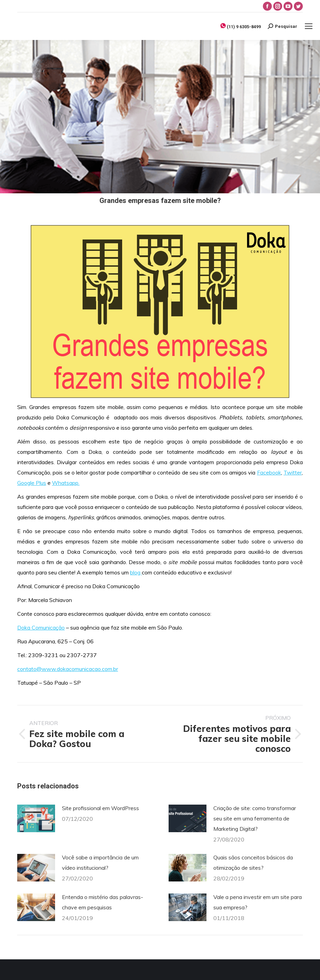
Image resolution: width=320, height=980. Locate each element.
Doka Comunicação (41, 627)
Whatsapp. (66, 483)
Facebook (269, 472)
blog (136, 572)
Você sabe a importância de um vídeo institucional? (100, 862)
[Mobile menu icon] (309, 26)
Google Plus (32, 483)
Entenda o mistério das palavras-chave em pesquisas (103, 902)
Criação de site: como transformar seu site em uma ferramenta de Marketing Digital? (255, 818)
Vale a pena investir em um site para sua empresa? (258, 902)
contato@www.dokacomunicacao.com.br (68, 669)
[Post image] (36, 818)
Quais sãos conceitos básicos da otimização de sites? (253, 862)
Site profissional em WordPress (100, 808)
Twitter (293, 472)
